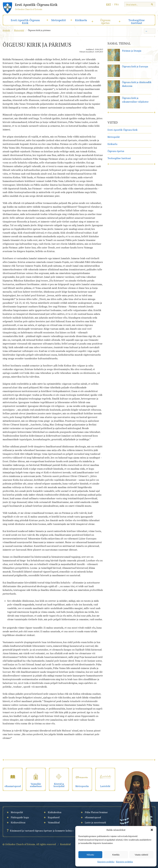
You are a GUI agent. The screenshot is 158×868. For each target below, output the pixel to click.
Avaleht (6, 30)
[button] (152, 830)
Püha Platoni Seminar (96, 812)
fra (116, 4)
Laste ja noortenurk (95, 822)
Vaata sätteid (141, 855)
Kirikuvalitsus (18, 822)
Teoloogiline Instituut (137, 21)
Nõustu (90, 855)
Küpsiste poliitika (106, 862)
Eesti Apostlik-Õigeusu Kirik (25, 21)
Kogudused (54, 817)
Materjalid (19, 30)
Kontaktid (65, 844)
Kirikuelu (81, 20)
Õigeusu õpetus (105, 21)
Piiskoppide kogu (20, 817)
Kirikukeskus (55, 812)
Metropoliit (59, 20)
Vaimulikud (54, 822)
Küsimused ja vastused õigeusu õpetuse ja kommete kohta (41, 831)
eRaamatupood (93, 817)
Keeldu (116, 855)
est (109, 4)
